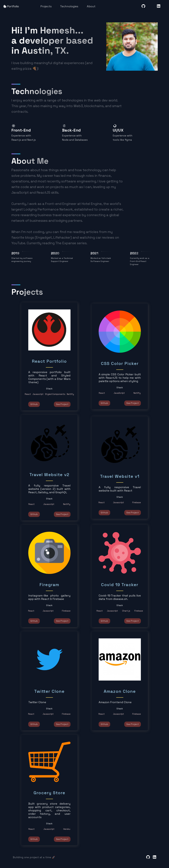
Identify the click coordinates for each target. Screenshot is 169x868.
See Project (62, 404)
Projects (46, 6)
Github (34, 404)
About (91, 6)
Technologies (69, 6)
